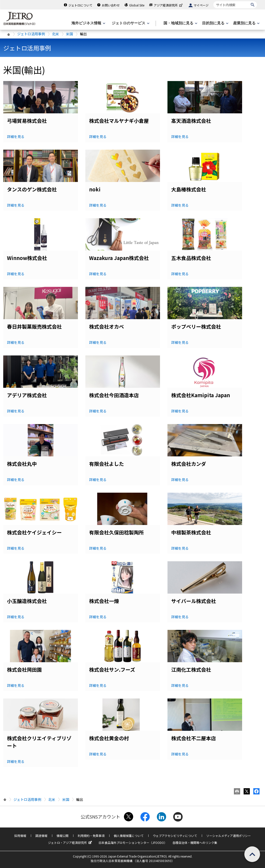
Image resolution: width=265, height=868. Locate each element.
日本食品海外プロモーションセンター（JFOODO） (133, 843)
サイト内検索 (213, 1)
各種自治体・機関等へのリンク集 (195, 843)
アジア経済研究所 (169, 5)
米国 (69, 34)
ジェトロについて (80, 5)
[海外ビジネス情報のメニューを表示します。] (88, 23)
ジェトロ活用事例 (31, 34)
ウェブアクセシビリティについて (175, 836)
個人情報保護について (129, 836)
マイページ (201, 5)
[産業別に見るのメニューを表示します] (246, 23)
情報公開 (62, 836)
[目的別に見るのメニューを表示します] (215, 23)
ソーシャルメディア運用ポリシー (229, 836)
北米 (55, 34)
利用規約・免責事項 (91, 836)
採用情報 (20, 836)
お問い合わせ (111, 5)
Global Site (137, 5)
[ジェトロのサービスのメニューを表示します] (130, 23)
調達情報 (41, 836)
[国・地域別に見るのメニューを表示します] (180, 23)
